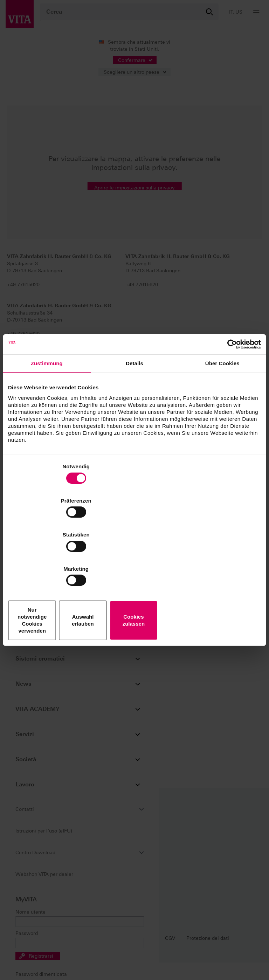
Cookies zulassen (220, 569)
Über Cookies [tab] (222, 422)
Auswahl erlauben (134, 569)
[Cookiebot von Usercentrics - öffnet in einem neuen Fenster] (230, 403)
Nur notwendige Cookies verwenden (49, 569)
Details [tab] (134, 422)
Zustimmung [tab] (47, 422)
